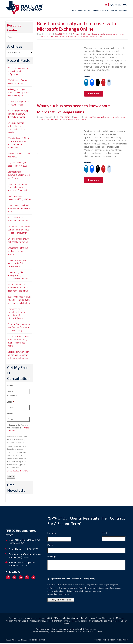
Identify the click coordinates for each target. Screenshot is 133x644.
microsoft (40, 36)
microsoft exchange (51, 36)
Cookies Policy (109, 641)
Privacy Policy (89, 580)
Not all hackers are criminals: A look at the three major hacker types (19, 289)
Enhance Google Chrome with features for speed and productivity (19, 329)
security (72, 120)
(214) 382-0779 (119, 5)
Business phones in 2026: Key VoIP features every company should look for (19, 301)
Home (74, 10)
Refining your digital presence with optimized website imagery (19, 94)
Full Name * (12, 397)
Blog (10, 39)
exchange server (118, 34)
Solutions (97, 10)
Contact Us (123, 10)
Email (10, 403)
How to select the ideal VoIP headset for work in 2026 (19, 210)
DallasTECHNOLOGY (62, 34)
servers (78, 120)
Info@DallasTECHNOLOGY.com (18, 472)
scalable (66, 120)
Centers (106, 10)
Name (11, 387)
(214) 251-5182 (24, 559)
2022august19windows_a (93, 117)
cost (109, 117)
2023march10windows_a (92, 34)
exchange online (107, 34)
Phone (10, 415)
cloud (104, 117)
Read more (94, 93)
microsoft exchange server (86, 36)
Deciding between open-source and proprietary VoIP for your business (19, 356)
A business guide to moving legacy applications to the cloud (19, 277)
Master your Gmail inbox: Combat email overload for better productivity (19, 231)
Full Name (52, 535)
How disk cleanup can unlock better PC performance (18, 265)
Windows (76, 34)
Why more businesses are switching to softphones (18, 73)
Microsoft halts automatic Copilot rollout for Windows (19, 176)
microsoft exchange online (67, 36)
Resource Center (15, 28)
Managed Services (84, 10)
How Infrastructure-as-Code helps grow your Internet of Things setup (18, 189)
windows (99, 36)
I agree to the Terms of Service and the (19, 429)
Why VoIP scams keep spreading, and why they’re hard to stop (18, 115)
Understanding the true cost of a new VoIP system (18, 252)
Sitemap (98, 641)
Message (52, 558)
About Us (114, 10)
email (113, 117)
